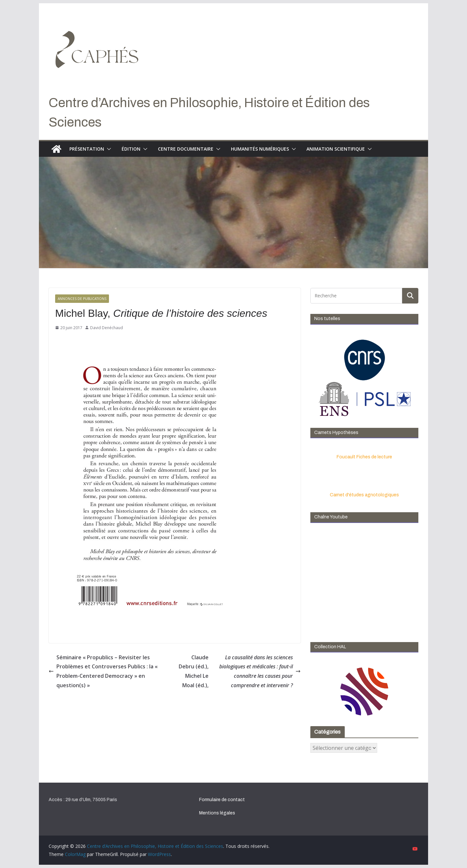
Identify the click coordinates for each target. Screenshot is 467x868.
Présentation (87, 149)
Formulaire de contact (222, 800)
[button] (108, 149)
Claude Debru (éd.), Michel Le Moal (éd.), (240, 671)
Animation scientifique (336, 149)
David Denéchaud (107, 328)
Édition (131, 149)
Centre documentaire (186, 149)
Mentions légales (217, 813)
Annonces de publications (82, 299)
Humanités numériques (260, 149)
